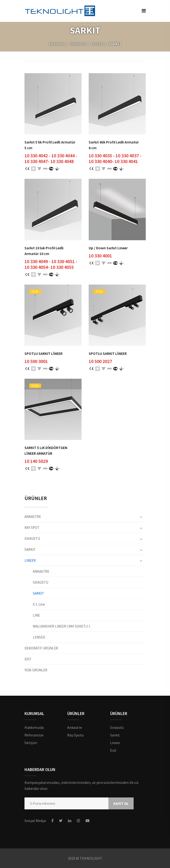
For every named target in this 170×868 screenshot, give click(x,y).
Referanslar (34, 735)
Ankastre (75, 727)
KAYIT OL (121, 803)
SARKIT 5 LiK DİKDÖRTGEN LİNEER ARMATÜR (46, 450)
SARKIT (30, 549)
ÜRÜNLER (78, 44)
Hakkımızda (34, 727)
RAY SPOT (32, 528)
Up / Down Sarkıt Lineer (108, 248)
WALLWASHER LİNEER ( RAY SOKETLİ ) (61, 626)
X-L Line (39, 604)
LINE (36, 615)
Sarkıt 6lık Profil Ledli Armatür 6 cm (114, 145)
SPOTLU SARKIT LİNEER (44, 353)
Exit (113, 750)
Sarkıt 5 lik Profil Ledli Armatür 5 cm (50, 145)
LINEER (97, 44)
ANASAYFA (57, 44)
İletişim (31, 743)
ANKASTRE (33, 517)
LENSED (39, 637)
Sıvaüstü (117, 727)
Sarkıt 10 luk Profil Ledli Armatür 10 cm (44, 251)
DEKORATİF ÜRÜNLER (41, 648)
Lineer (115, 743)
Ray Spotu (75, 735)
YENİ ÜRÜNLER (36, 670)
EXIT (28, 659)
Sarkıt (115, 735)
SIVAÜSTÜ (32, 539)
